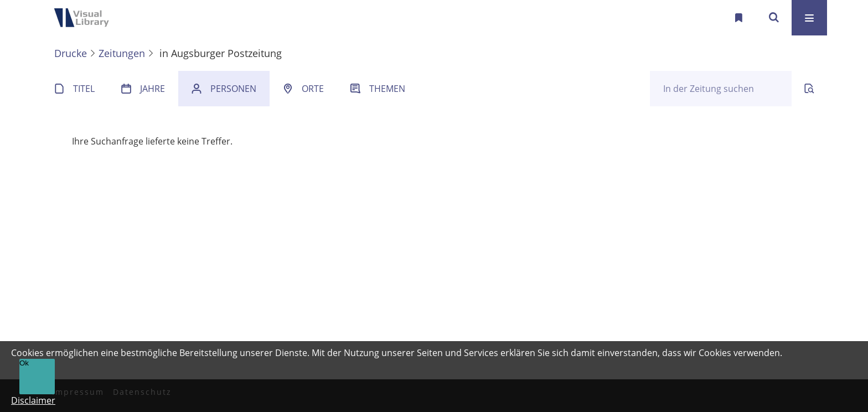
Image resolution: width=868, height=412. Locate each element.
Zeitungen (122, 53)
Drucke (71, 53)
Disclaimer (33, 400)
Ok (24, 363)
